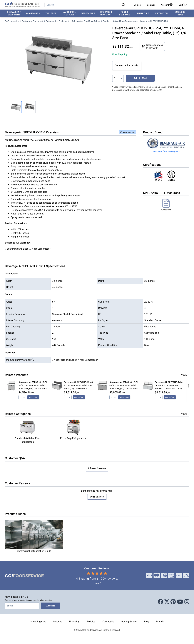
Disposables (88, 13)
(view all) (97, 583)
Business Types (180, 13)
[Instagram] (187, 602)
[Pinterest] (173, 602)
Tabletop (51, 13)
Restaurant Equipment (14, 13)
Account (57, 622)
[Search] (83, 5)
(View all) (185, 375)
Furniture (143, 13)
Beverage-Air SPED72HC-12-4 (154, 21)
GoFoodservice (12, 21)
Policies (91, 622)
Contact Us (108, 622)
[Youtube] (180, 602)
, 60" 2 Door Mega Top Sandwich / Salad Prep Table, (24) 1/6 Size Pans (169, 386)
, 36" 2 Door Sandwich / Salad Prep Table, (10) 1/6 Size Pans (33, 385)
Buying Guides (129, 622)
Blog (147, 622)
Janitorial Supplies (69, 13)
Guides (137, 5)
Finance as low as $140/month (152, 46)
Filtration (162, 13)
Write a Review (97, 497)
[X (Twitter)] (167, 602)
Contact (151, 5)
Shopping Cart (38, 622)
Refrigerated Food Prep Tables (86, 21)
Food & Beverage (125, 13)
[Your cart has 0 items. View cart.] (183, 5)
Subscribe (50, 606)
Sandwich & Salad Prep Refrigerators (120, 21)
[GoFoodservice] (22, 5)
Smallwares (33, 13)
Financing (74, 622)
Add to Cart (140, 78)
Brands (160, 622)
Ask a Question (127, 132)
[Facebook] (161, 602)
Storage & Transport (106, 13)
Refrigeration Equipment (57, 21)
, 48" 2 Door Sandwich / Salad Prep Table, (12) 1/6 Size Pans (79, 385)
